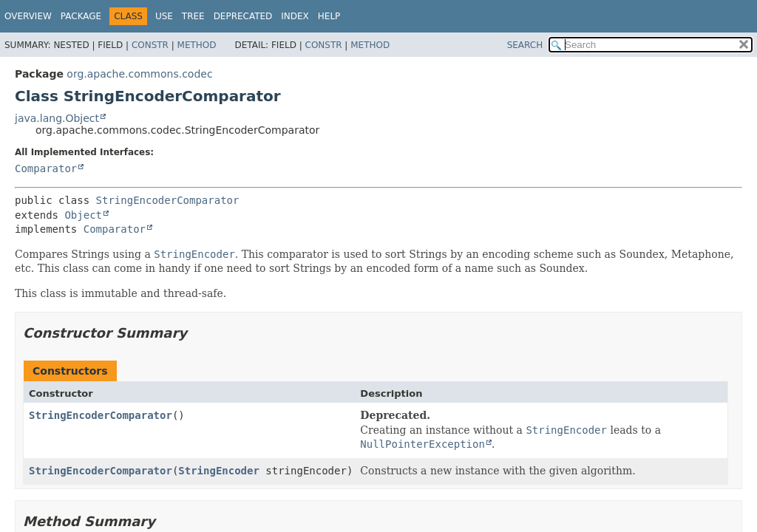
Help (329, 16)
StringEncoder (219, 471)
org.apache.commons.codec (139, 74)
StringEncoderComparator (168, 200)
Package (81, 16)
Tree (193, 16)
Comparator (46, 168)
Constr (150, 45)
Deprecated (243, 16)
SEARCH (525, 45)
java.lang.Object (57, 118)
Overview (28, 16)
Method (197, 45)
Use (164, 16)
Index (295, 16)
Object (83, 215)
